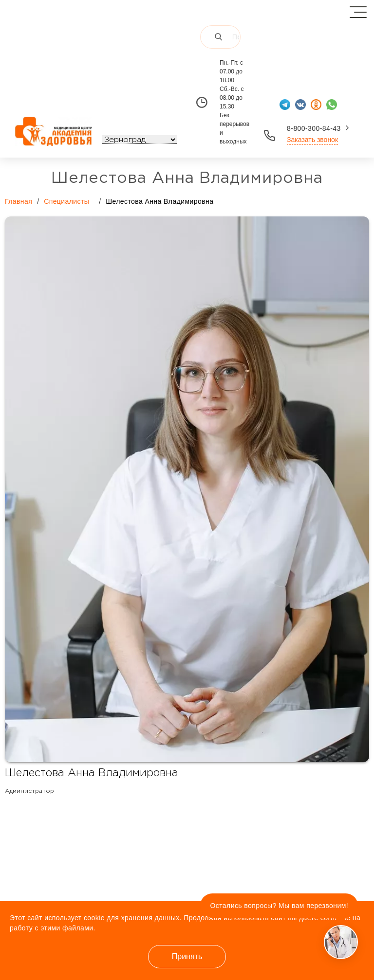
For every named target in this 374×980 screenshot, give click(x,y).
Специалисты (71, 201)
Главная (19, 201)
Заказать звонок (312, 140)
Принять (187, 956)
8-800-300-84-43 (314, 128)
